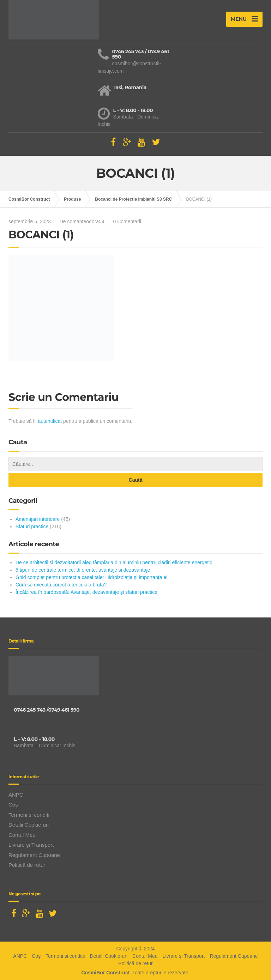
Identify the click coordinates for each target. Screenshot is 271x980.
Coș (13, 805)
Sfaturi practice (32, 526)
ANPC (16, 795)
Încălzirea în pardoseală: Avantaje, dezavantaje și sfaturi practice (86, 592)
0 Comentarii (127, 221)
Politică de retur (27, 865)
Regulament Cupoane (34, 855)
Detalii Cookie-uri (29, 825)
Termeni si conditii (29, 815)
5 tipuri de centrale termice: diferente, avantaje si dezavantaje (83, 570)
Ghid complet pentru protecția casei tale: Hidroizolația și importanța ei (91, 577)
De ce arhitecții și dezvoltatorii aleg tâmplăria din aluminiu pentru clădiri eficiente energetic (114, 562)
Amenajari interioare (38, 519)
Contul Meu (22, 835)
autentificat (50, 421)
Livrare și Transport (31, 845)
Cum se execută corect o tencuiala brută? (61, 585)
